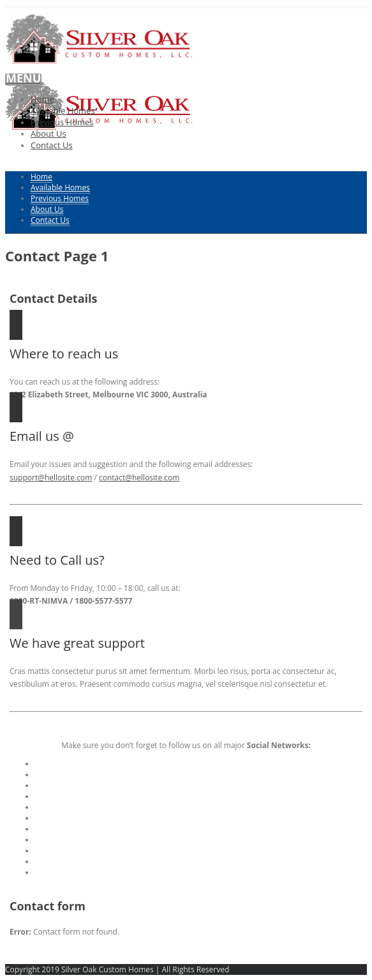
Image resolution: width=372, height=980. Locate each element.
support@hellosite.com (51, 478)
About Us (48, 134)
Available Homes (63, 111)
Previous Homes (62, 122)
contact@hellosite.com (139, 478)
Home (42, 99)
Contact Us (52, 145)
